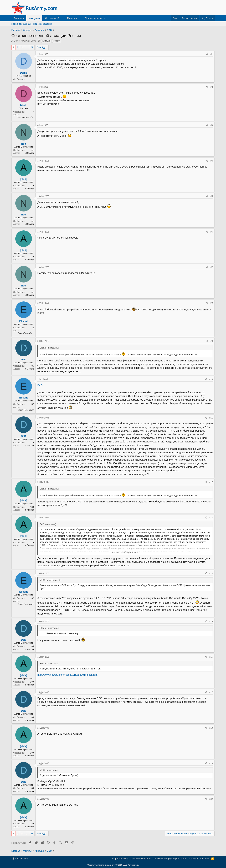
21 (32, 47)
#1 (212, 54)
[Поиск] (207, 18)
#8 (212, 303)
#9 (212, 341)
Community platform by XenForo (113, 865)
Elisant (24, 321)
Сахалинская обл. (25, 118)
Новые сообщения (21, 24)
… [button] (27, 47)
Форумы (34, 18)
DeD (23, 359)
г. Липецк (30, 189)
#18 (211, 728)
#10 (211, 379)
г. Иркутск (29, 153)
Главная (19, 18)
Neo (23, 144)
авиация (46, 41)
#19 (211, 763)
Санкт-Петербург (26, 333)
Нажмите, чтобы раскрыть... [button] (125, 552)
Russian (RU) (20, 859)
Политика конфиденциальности (170, 859)
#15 (211, 622)
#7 (212, 267)
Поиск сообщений (43, 24)
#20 (211, 799)
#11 (211, 418)
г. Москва (29, 369)
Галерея (72, 18)
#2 (212, 87)
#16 (211, 657)
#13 (211, 518)
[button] (62, 18)
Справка (194, 859)
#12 (211, 482)
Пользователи (93, 18)
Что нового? (52, 18)
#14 (211, 573)
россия (57, 41)
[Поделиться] (207, 54)
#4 (212, 161)
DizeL (23, 105)
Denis (17, 41)
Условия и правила (141, 859)
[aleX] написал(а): (49, 580)
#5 (212, 196)
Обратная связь (120, 859)
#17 (211, 692)
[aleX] (24, 179)
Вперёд (41, 47)
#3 (212, 125)
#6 (212, 232)
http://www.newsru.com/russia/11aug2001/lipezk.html (68, 675)
